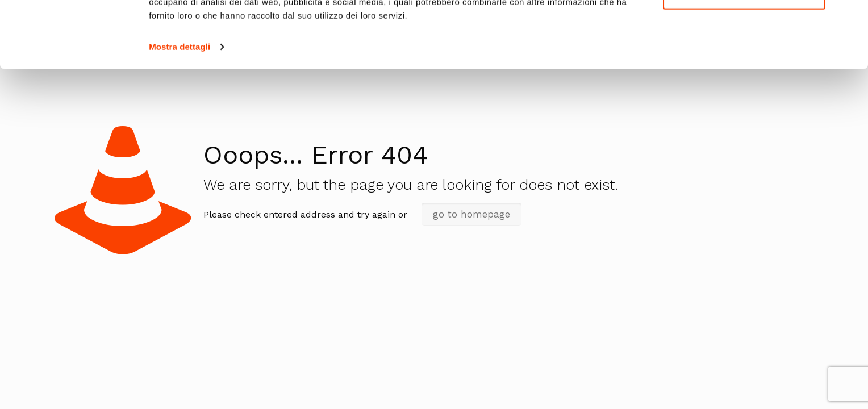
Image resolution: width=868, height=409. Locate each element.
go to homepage (471, 214)
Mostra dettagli (180, 113)
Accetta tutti (744, 28)
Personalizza (744, 62)
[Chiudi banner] (850, 18)
